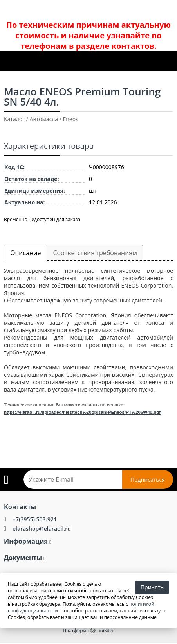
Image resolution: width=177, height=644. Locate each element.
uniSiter (106, 631)
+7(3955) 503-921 (35, 519)
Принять (152, 587)
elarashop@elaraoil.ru (42, 529)
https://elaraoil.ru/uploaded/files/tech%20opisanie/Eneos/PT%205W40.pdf (82, 412)
